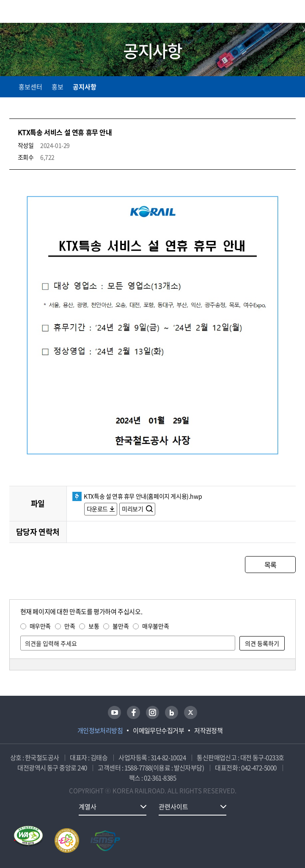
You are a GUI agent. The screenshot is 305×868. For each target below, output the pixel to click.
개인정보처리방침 (100, 730)
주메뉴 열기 (291, 13)
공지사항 (85, 87)
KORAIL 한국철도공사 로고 (42, 11)
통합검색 (272, 13)
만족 (70, 626)
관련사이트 (173, 807)
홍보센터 (30, 87)
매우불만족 (155, 626)
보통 (94, 626)
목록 (271, 565)
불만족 (121, 626)
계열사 (88, 807)
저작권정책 (208, 730)
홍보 (58, 87)
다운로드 (97, 509)
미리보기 (133, 509)
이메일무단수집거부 (158, 730)
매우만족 (40, 626)
